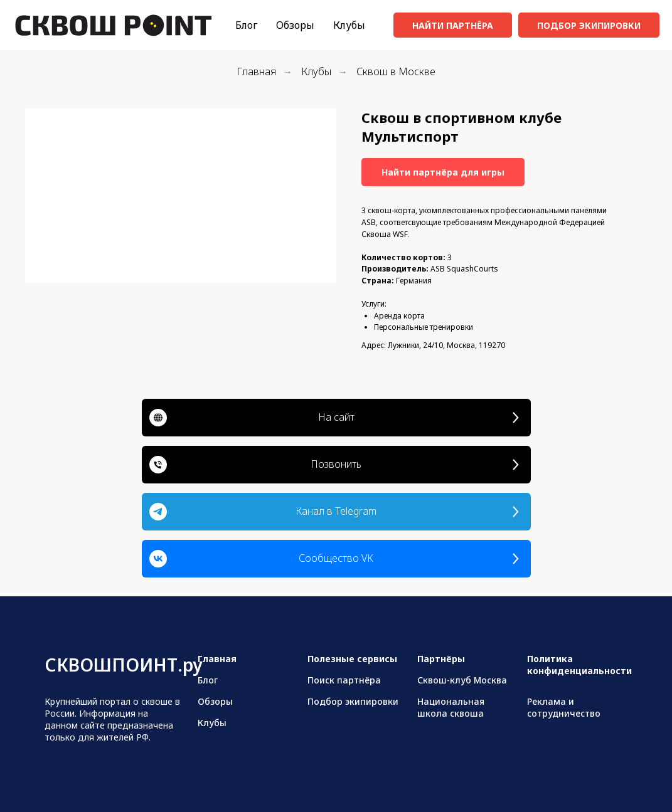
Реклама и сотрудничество (564, 707)
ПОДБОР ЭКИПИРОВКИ (589, 25)
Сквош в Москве (396, 72)
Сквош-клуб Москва (462, 680)
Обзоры (295, 25)
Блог (246, 25)
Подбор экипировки (353, 701)
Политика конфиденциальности (579, 665)
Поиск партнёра (344, 680)
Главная (256, 72)
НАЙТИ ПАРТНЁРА (453, 25)
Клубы (349, 25)
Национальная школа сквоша (451, 707)
